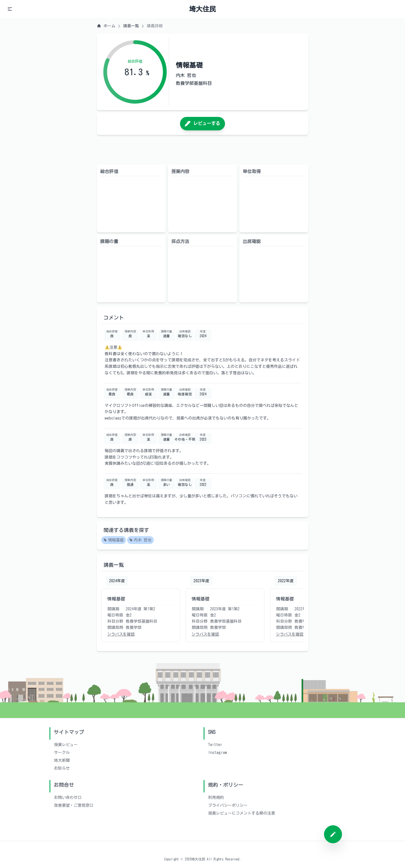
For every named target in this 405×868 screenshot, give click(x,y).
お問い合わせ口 (68, 797)
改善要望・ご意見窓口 (74, 805)
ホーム (106, 26)
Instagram (218, 753)
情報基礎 (114, 540)
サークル (62, 753)
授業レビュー (66, 745)
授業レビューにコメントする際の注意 (242, 813)
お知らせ (62, 768)
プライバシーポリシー (228, 805)
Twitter (215, 745)
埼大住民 (202, 9)
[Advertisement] (202, 150)
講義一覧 (131, 26)
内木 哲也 (140, 540)
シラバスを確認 (121, 634)
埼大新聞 (62, 760)
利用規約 (216, 797)
